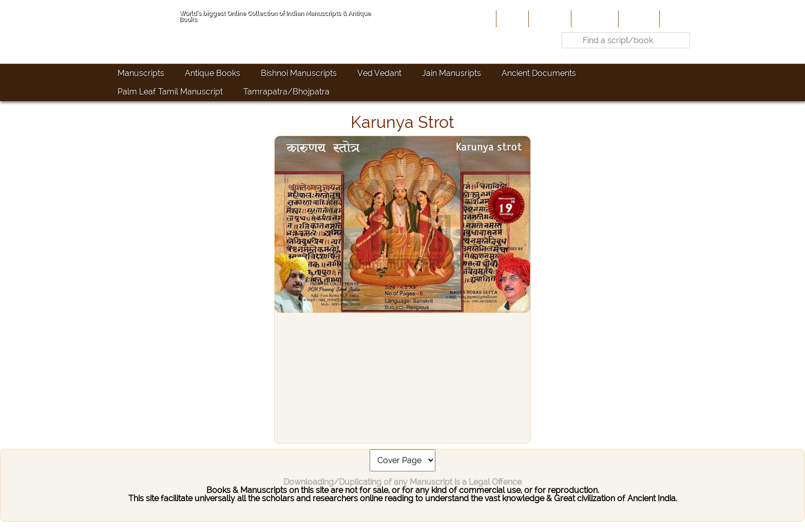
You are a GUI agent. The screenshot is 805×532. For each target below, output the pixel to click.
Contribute (594, 18)
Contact (677, 18)
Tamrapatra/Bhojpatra (286, 92)
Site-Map (638, 18)
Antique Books (213, 73)
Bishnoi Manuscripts (299, 73)
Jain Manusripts (452, 73)
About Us (549, 18)
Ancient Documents (539, 73)
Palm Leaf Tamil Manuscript (170, 92)
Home (511, 18)
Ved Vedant (379, 73)
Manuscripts (141, 73)
